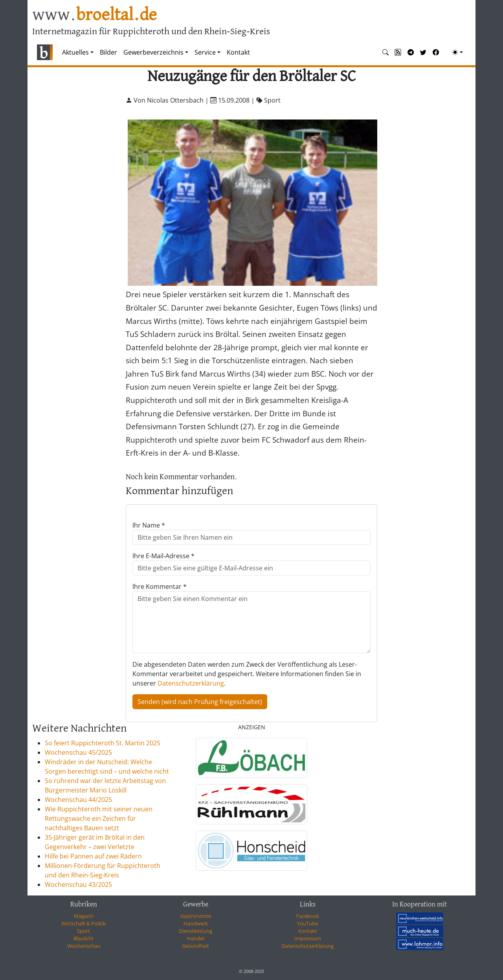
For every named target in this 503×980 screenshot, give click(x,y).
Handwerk (196, 923)
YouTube (307, 923)
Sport (84, 931)
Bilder (108, 52)
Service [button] (205, 52)
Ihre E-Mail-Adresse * (163, 556)
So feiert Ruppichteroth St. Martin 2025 (103, 743)
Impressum (308, 938)
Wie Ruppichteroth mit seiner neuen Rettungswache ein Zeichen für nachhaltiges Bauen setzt (99, 818)
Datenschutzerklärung (191, 683)
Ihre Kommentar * (160, 587)
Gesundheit (196, 946)
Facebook (308, 916)
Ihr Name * (149, 525)
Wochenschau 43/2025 (78, 884)
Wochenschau (84, 946)
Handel (196, 938)
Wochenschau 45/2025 (78, 752)
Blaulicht (84, 938)
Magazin (84, 916)
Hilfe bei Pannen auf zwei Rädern (93, 856)
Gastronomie (196, 916)
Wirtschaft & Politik (84, 923)
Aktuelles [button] (75, 52)
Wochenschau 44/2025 (78, 800)
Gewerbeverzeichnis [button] (153, 52)
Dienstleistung (196, 931)
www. (95, 15)
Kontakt (238, 52)
